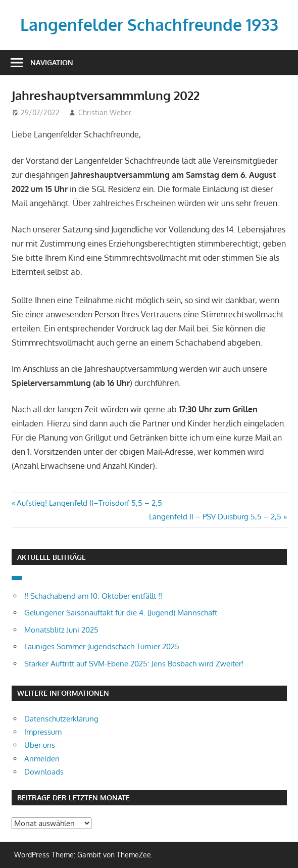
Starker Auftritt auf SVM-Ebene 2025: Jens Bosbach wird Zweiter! (134, 664)
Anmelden (42, 759)
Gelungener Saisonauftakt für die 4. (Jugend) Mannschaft (121, 613)
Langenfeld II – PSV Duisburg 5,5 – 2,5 (215, 517)
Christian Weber (105, 112)
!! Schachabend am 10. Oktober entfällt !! (93, 596)
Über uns (40, 745)
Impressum (43, 732)
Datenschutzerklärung (61, 719)
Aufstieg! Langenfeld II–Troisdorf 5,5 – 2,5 (89, 503)
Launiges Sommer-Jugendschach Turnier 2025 (102, 646)
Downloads (44, 772)
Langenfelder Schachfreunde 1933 (149, 25)
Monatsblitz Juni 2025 (61, 630)
